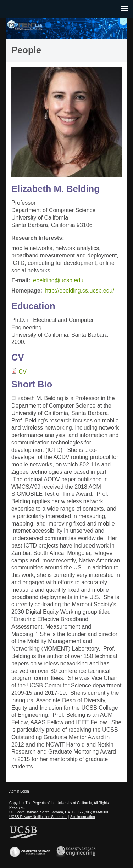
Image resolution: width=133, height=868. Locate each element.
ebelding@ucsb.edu (58, 280)
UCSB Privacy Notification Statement (38, 817)
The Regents (35, 803)
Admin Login (19, 791)
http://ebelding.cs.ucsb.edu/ (80, 291)
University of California (74, 803)
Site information (82, 817)
